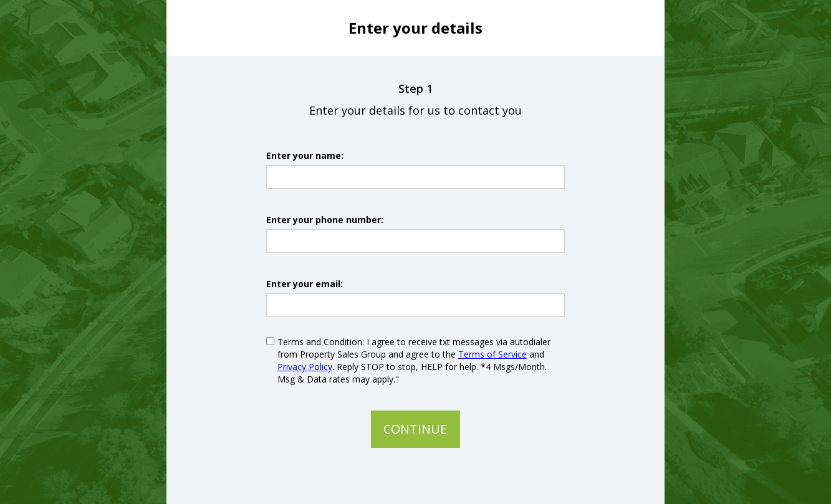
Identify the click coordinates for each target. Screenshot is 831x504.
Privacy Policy (305, 367)
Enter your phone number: (325, 220)
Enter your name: (305, 155)
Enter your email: (305, 284)
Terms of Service (492, 354)
